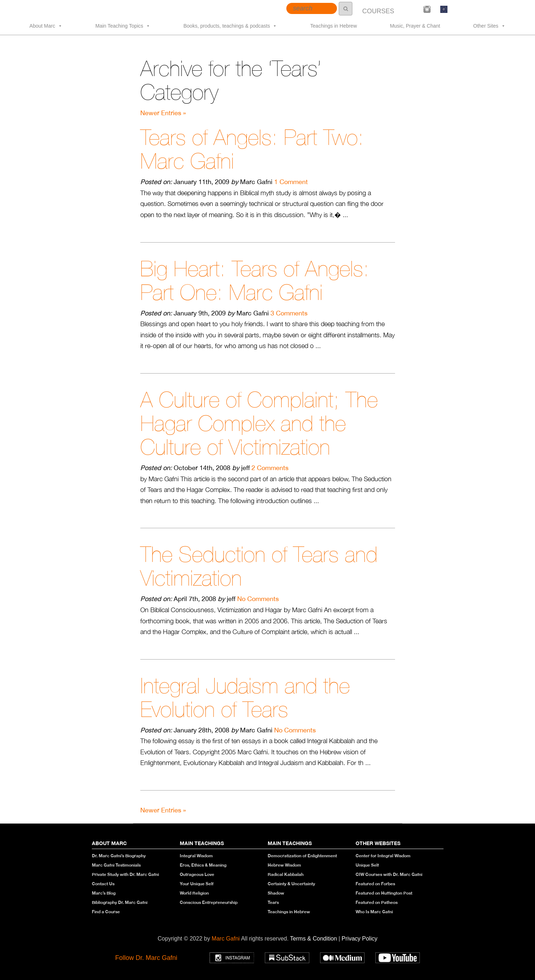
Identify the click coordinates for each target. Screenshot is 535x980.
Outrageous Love (197, 874)
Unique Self (367, 865)
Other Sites (489, 26)
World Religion (194, 893)
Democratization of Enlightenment (302, 856)
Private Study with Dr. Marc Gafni (125, 874)
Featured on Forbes (375, 884)
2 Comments (270, 468)
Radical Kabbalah (286, 874)
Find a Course (106, 912)
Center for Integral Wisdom (383, 856)
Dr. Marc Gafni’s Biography (119, 856)
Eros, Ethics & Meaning (203, 865)
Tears (273, 902)
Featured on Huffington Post (384, 893)
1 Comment (291, 182)
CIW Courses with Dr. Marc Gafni (389, 874)
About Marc (46, 26)
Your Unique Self (197, 884)
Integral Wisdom (196, 856)
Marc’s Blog (104, 893)
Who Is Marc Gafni (374, 912)
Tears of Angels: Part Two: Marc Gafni (252, 149)
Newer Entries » (163, 113)
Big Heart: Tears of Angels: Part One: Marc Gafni (255, 280)
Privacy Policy (360, 939)
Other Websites (378, 843)
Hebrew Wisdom (284, 865)
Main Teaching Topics (123, 26)
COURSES (378, 11)
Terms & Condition (314, 939)
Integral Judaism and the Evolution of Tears (245, 697)
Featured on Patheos (377, 902)
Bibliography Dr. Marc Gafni (120, 902)
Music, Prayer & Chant (415, 26)
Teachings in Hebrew (334, 26)
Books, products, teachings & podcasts (230, 26)
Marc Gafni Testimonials (116, 865)
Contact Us (103, 884)
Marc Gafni (226, 939)
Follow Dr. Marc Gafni (146, 958)
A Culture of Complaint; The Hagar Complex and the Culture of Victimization (259, 423)
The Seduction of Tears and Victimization (259, 566)
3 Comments (289, 313)
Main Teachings (202, 843)
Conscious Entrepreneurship (209, 902)
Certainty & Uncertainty (291, 884)
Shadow (276, 893)
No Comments (258, 599)
